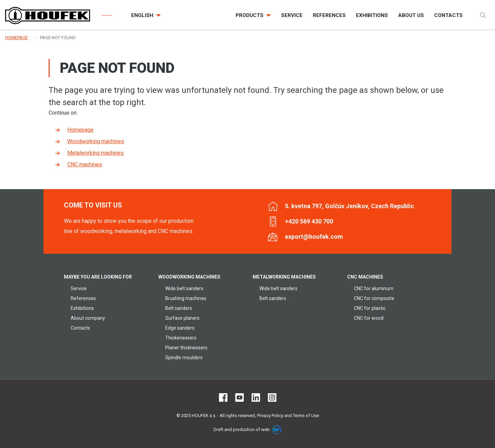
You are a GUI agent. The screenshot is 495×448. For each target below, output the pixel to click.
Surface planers (182, 318)
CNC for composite (374, 298)
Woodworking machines (96, 141)
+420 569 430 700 (309, 221)
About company (88, 318)
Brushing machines (186, 298)
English (143, 15)
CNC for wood (369, 318)
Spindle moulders (184, 358)
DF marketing (277, 430)
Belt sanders (179, 308)
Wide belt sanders (184, 288)
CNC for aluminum (374, 288)
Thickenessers (181, 338)
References (83, 298)
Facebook (223, 397)
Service (79, 288)
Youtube (240, 397)
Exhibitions (82, 308)
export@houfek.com (314, 237)
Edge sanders (180, 328)
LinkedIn (256, 397)
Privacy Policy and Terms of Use (288, 416)
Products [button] (250, 15)
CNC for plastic (370, 308)
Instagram (272, 397)
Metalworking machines (96, 153)
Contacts (80, 328)
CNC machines (85, 164)
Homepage (80, 130)
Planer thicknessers (186, 348)
